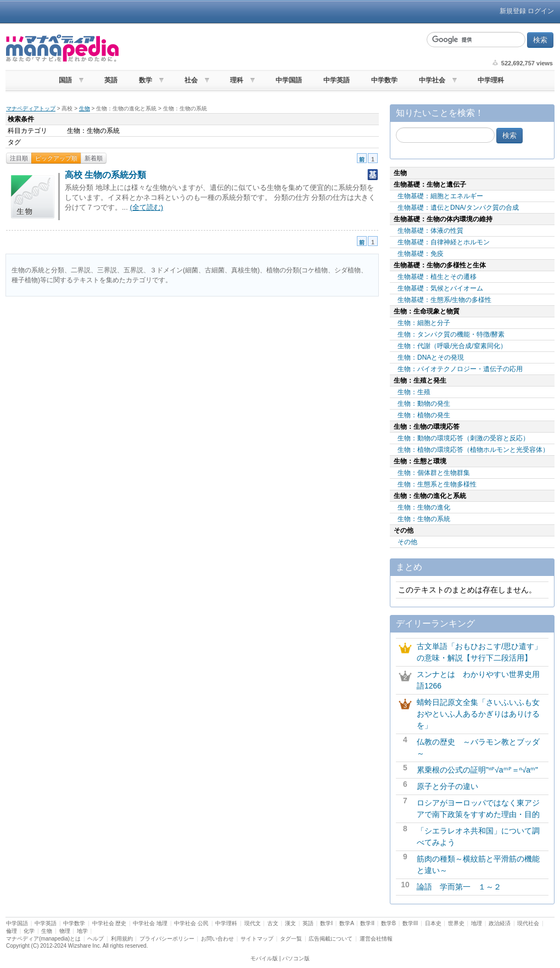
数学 (145, 80)
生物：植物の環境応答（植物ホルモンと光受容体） (473, 450)
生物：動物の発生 (424, 404)
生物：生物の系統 (424, 519)
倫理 (12, 931)
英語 (111, 80)
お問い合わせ (217, 939)
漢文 (290, 923)
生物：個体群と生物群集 (434, 473)
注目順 (19, 158)
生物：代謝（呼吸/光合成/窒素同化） (452, 346)
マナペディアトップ (31, 108)
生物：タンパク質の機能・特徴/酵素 (451, 334)
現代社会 (528, 923)
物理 (65, 931)
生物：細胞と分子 (424, 323)
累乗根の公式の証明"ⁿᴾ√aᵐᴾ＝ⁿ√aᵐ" (477, 770)
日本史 (433, 923)
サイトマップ (257, 939)
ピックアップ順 (56, 158)
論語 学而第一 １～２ (459, 887)
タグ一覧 (291, 939)
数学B (388, 923)
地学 (82, 931)
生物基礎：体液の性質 (430, 231)
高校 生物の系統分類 (105, 175)
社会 (191, 80)
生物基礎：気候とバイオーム (440, 288)
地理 (477, 923)
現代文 (253, 923)
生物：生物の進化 (424, 507)
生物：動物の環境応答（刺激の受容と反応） (463, 438)
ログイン (541, 11)
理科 (237, 80)
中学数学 (384, 80)
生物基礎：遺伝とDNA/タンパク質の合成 (458, 208)
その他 (407, 542)
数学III (410, 923)
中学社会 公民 (191, 923)
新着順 (94, 158)
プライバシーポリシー (167, 939)
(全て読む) (146, 207)
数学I (326, 923)
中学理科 (491, 80)
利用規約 (122, 939)
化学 (29, 931)
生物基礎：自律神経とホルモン (444, 242)
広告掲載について (331, 939)
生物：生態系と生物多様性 (437, 484)
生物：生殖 (414, 392)
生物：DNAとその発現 (431, 357)
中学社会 (432, 80)
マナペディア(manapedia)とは (43, 939)
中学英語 (337, 80)
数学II (367, 923)
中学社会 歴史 (110, 923)
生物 (85, 108)
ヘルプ (96, 939)
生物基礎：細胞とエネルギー (440, 196)
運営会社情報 (376, 939)
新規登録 (513, 11)
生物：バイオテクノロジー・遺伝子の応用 (460, 369)
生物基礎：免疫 (421, 254)
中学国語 (289, 80)
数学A (346, 923)
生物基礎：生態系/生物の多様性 (444, 300)
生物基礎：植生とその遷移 (437, 277)
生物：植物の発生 (424, 415)
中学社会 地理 (150, 923)
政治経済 (500, 923)
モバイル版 (264, 958)
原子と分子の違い (447, 786)
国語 (65, 80)
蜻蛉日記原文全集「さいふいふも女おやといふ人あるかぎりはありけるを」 (478, 714)
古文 (273, 923)
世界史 (456, 923)
